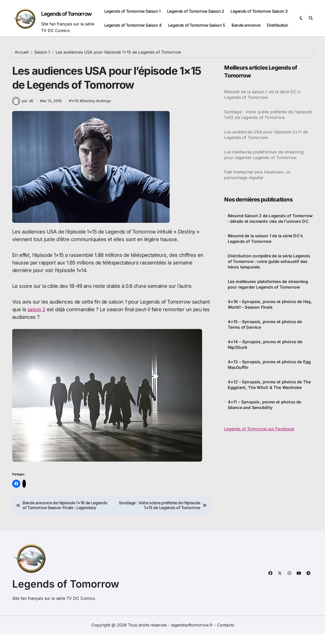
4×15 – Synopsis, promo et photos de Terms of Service (265, 324)
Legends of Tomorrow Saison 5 (197, 25)
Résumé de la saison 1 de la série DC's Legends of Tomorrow (262, 95)
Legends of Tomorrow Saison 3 (259, 11)
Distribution (277, 25)
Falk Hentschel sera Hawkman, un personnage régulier (257, 175)
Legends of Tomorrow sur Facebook (259, 429)
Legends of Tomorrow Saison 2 (196, 11)
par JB (23, 106)
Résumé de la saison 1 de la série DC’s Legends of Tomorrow (265, 239)
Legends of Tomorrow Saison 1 (133, 11)
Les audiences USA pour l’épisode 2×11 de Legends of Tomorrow (266, 135)
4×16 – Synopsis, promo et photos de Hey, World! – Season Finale (270, 304)
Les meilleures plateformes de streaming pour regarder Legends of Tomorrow (264, 155)
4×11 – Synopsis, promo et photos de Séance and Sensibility (265, 405)
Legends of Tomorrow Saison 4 (133, 25)
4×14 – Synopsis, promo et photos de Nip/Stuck (265, 344)
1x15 (75, 106)
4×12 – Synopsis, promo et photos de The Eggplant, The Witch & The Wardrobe (269, 385)
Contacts (226, 635)
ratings (105, 106)
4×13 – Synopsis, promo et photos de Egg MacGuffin (269, 365)
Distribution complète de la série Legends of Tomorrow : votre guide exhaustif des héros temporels (269, 261)
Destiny (89, 106)
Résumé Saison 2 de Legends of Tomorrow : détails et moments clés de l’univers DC (270, 218)
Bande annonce (246, 25)
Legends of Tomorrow (69, 14)
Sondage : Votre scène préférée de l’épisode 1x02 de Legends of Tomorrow (268, 115)
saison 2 (37, 314)
